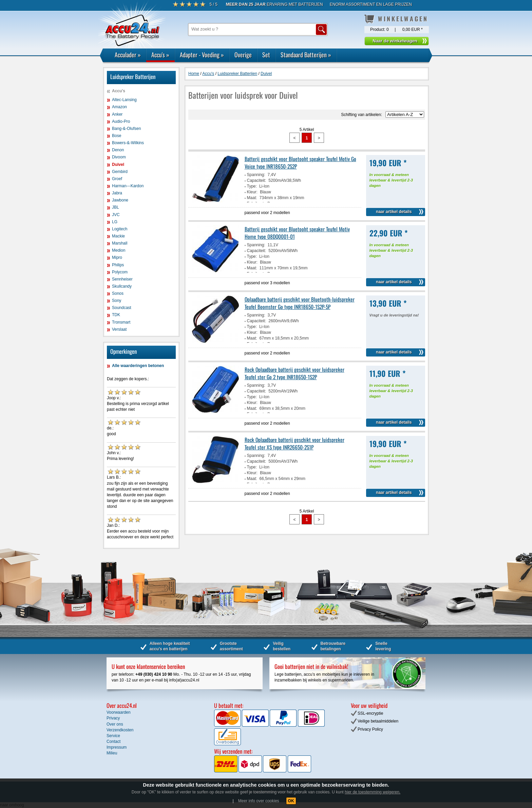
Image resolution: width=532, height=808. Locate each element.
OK (291, 801)
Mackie (118, 236)
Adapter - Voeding (202, 55)
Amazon (119, 107)
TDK (116, 315)
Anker (117, 114)
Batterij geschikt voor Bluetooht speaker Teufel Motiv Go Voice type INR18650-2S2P (300, 162)
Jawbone (120, 200)
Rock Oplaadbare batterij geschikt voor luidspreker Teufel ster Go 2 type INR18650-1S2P (294, 373)
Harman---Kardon (128, 186)
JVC (116, 215)
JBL (116, 207)
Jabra (117, 193)
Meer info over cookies (259, 801)
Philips (118, 265)
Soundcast (122, 308)
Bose (117, 136)
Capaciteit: (257, 180)
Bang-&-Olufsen (126, 129)
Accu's (160, 55)
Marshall (120, 243)
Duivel (118, 165)
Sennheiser (122, 279)
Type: (252, 186)
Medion (119, 250)
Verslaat (119, 329)
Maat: (252, 198)
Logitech (120, 229)
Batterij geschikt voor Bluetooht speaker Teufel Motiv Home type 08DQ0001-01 (297, 233)
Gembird (120, 172)
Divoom (119, 157)
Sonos (118, 293)
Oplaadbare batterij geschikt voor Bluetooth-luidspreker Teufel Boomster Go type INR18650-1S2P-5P (300, 303)
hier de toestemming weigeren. (373, 792)
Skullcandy (122, 286)
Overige (243, 55)
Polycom (120, 272)
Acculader (128, 55)
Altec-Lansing (124, 100)
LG (115, 222)
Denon (118, 150)
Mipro (117, 257)
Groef (117, 179)
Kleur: (252, 192)
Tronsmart (121, 322)
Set (266, 55)
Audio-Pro (121, 121)
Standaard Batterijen (306, 55)
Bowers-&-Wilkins (128, 143)
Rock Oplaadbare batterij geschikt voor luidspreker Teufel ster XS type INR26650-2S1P (294, 443)
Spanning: (256, 175)
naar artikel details (394, 212)
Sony (117, 301)
